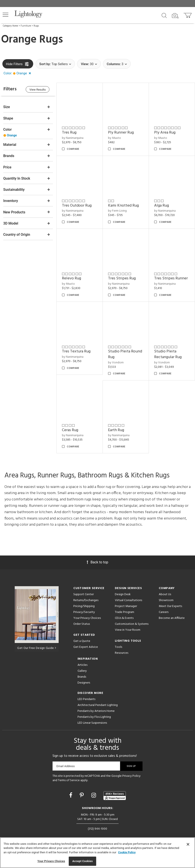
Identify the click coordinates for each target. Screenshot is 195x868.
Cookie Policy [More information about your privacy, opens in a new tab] (127, 852)
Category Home (10, 26)
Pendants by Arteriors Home (96, 710)
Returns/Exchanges (86, 599)
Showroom (166, 599)
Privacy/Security (84, 611)
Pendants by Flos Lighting (94, 716)
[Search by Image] (175, 16)
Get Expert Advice (86, 646)
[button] (5, 15)
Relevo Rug (72, 278)
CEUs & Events (124, 617)
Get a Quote (82, 640)
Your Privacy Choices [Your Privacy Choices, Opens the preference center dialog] (51, 861)
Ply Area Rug (165, 132)
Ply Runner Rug (121, 132)
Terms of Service (69, 779)
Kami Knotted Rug (124, 205)
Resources (122, 652)
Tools (118, 646)
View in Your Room (128, 629)
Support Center (84, 593)
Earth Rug (116, 429)
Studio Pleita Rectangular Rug (168, 353)
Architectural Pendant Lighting (98, 704)
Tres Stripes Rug (122, 278)
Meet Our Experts (170, 605)
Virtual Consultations (128, 599)
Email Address (66, 765)
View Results (38, 90)
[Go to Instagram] (94, 794)
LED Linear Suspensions (92, 722)
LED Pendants (86, 698)
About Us (165, 593)
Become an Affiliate (172, 617)
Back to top (97, 561)
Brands (82, 676)
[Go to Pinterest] (82, 794)
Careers (164, 611)
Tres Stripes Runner (171, 278)
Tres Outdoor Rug (77, 205)
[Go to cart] (188, 14)
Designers (84, 682)
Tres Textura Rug (77, 351)
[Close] (188, 844)
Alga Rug (162, 205)
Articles (82, 664)
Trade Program (125, 611)
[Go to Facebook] (71, 794)
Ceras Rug (71, 429)
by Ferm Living (118, 210)
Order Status (82, 623)
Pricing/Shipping (84, 605)
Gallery (82, 670)
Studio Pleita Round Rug (125, 353)
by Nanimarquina (73, 138)
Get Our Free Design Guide (37, 647)
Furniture (26, 26)
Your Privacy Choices (87, 617)
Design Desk (123, 593)
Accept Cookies (82, 861)
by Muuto (115, 138)
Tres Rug (70, 132)
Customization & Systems (132, 623)
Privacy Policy (131, 775)
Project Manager (126, 605)
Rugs (36, 26)
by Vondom (116, 362)
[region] (97, 853)
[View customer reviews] (115, 795)
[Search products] (164, 15)
